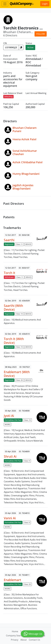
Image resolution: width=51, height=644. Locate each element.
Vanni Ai (10, 518)
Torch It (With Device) (14, 341)
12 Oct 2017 (10, 235)
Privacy (15, 640)
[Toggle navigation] (5, 4)
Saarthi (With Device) (13, 308)
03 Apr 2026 (10, 411)
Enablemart (12, 580)
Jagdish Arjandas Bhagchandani (23, 187)
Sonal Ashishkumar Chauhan (25, 152)
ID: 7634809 (24, 451)
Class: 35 (19, 380)
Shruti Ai (10, 456)
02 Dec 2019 (11, 301)
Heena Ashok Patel (24, 139)
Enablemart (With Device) (17, 374)
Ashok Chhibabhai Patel (27, 162)
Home (15, 631)
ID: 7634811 (24, 575)
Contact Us (34, 640)
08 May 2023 (11, 367)
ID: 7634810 (24, 513)
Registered (9, 244)
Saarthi (9, 240)
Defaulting (8, 97)
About (24, 640)
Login (45, 4)
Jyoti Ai (9, 416)
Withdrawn (9, 277)
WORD (7, 424)
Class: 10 (19, 314)
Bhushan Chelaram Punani (25, 129)
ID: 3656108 (24, 235)
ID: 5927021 (25, 367)
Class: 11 (19, 244)
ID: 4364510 (24, 334)
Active (30, 47)
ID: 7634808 (24, 411)
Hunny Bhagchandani (26, 174)
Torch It (10, 273)
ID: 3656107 (24, 268)
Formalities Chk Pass (13, 420)
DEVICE (28, 244)
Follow (41, 34)
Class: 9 (27, 461)
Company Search (15, 636)
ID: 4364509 (24, 301)
